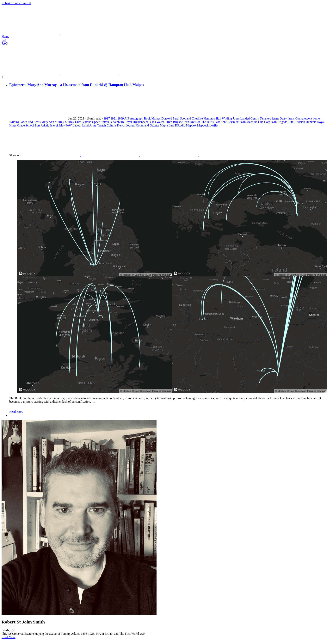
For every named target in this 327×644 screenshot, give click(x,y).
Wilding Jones (231, 118)
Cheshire (198, 118)
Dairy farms (288, 118)
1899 (121, 118)
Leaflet (214, 125)
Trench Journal (126, 125)
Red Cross (34, 122)
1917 (107, 118)
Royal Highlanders (137, 122)
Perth (176, 118)
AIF (127, 118)
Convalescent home (308, 118)
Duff (78, 122)
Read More (16, 412)
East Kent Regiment (227, 122)
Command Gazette (148, 125)
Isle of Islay (58, 125)
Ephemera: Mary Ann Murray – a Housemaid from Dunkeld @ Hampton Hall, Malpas (77, 85)
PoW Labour (74, 125)
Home (5, 37)
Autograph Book (141, 118)
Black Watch (157, 122)
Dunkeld (167, 118)
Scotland (186, 118)
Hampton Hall (213, 118)
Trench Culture (107, 125)
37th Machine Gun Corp (256, 122)
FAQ (5, 43)
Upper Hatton (101, 122)
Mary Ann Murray (53, 122)
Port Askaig (43, 125)
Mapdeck (203, 125)
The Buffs (208, 122)
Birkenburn (117, 122)
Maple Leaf (167, 125)
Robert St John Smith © (163, 18)
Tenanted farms (270, 118)
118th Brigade (174, 122)
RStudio (181, 125)
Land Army (90, 125)
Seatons (87, 122)
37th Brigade (280, 122)
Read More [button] (9, 637)
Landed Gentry (250, 118)
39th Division (192, 122)
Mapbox (191, 125)
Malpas (156, 118)
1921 (114, 118)
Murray (70, 122)
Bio (4, 40)
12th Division (297, 122)
